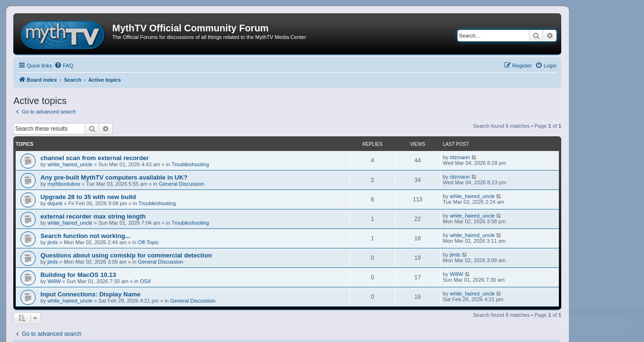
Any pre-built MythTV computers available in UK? (114, 177)
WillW (54, 281)
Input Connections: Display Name (90, 294)
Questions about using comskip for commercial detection (126, 255)
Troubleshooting (190, 164)
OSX (145, 281)
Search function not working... (85, 236)
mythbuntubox (64, 184)
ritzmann (460, 157)
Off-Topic (148, 242)
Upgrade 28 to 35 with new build (88, 197)
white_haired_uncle (70, 164)
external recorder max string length (93, 216)
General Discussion (181, 184)
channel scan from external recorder (95, 158)
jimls (53, 242)
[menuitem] (64, 66)
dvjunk (55, 203)
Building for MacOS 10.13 (78, 275)
